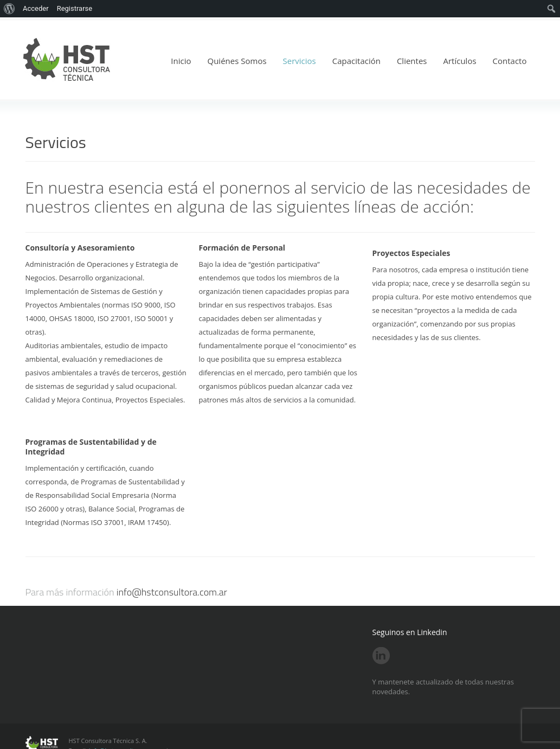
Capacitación (356, 61)
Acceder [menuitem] (36, 8)
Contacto (510, 61)
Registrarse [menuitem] (75, 8)
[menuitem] (9, 9)
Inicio (181, 61)
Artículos (459, 61)
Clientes (412, 61)
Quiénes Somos (237, 61)
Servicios (300, 61)
